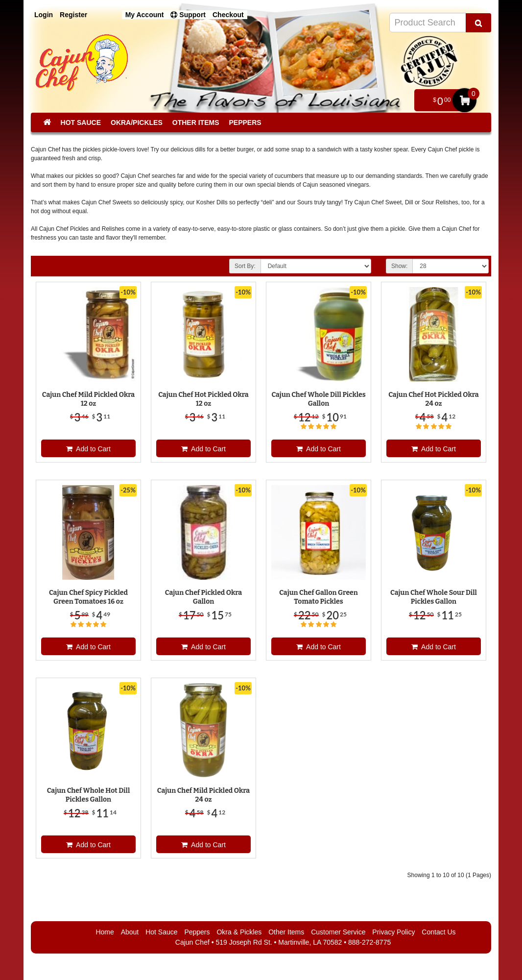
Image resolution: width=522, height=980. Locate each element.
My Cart (464, 100)
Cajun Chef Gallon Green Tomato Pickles (319, 597)
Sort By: (245, 266)
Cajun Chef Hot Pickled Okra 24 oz (433, 399)
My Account (145, 15)
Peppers (245, 122)
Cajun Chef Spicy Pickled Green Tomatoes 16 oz (88, 597)
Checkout (228, 15)
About (130, 932)
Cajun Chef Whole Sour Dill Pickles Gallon (434, 597)
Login (44, 15)
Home (105, 932)
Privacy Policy (393, 932)
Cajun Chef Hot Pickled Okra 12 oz (203, 399)
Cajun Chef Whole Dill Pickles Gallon (318, 399)
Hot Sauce (81, 122)
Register (73, 15)
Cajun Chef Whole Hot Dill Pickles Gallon (89, 795)
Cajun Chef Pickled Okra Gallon (203, 597)
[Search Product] (478, 23)
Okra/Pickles (137, 122)
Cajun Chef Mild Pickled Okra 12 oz (88, 399)
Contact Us (439, 932)
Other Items (196, 122)
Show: (399, 266)
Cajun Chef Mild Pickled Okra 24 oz (203, 795)
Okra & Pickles (239, 932)
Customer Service (338, 932)
